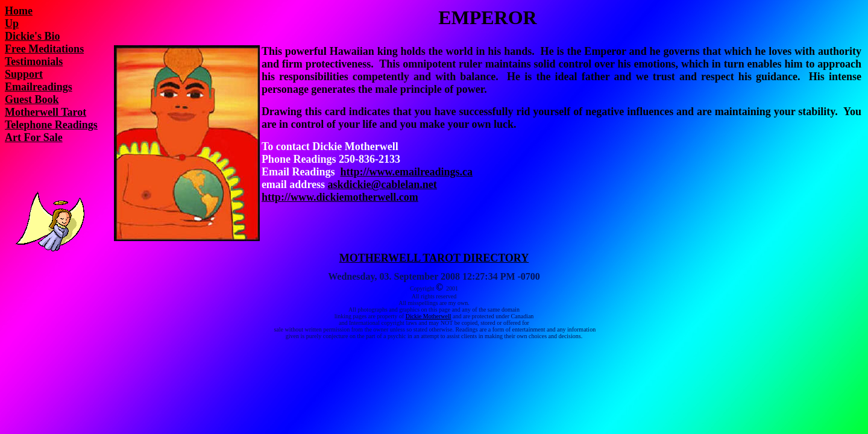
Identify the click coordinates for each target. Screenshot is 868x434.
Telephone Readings (51, 125)
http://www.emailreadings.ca (406, 172)
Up (12, 24)
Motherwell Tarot (46, 112)
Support (24, 74)
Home (19, 11)
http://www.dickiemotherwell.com (340, 197)
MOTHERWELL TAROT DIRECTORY (434, 258)
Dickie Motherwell (429, 316)
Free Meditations (44, 49)
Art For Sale (34, 137)
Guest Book (32, 99)
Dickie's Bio (33, 36)
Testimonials (34, 61)
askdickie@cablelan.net (382, 184)
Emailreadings (39, 87)
